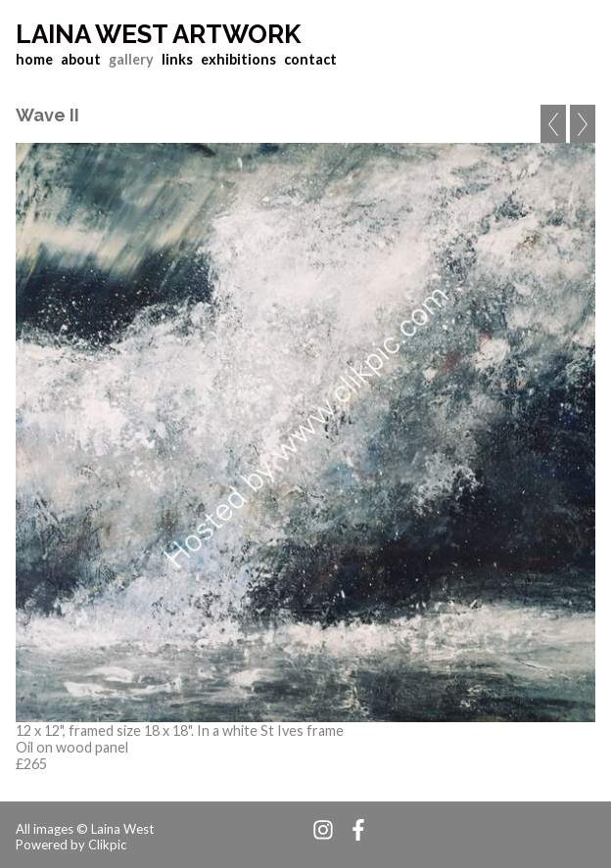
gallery (131, 59)
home (34, 59)
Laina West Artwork (158, 34)
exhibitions (238, 59)
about (81, 59)
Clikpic (107, 845)
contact (310, 59)
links (177, 59)
